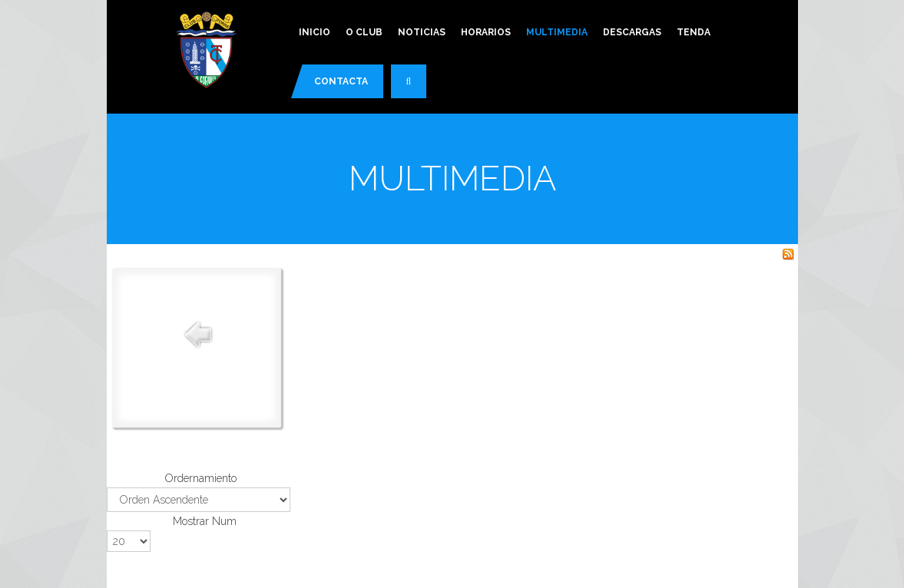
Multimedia (557, 32)
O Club (364, 32)
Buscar (416, 88)
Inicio (315, 32)
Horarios (486, 32)
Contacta (341, 81)
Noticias (422, 32)
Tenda (694, 32)
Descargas (632, 32)
